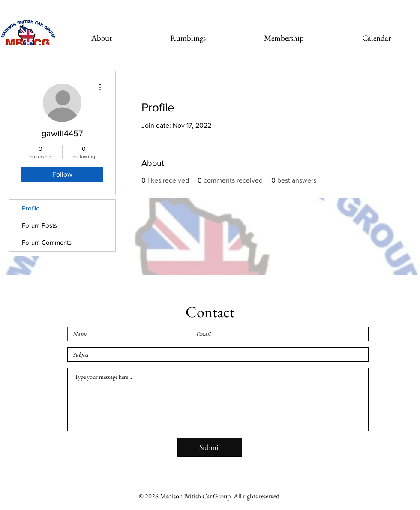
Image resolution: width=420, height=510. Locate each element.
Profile (31, 208)
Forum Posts (39, 225)
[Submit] (210, 447)
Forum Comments (47, 242)
